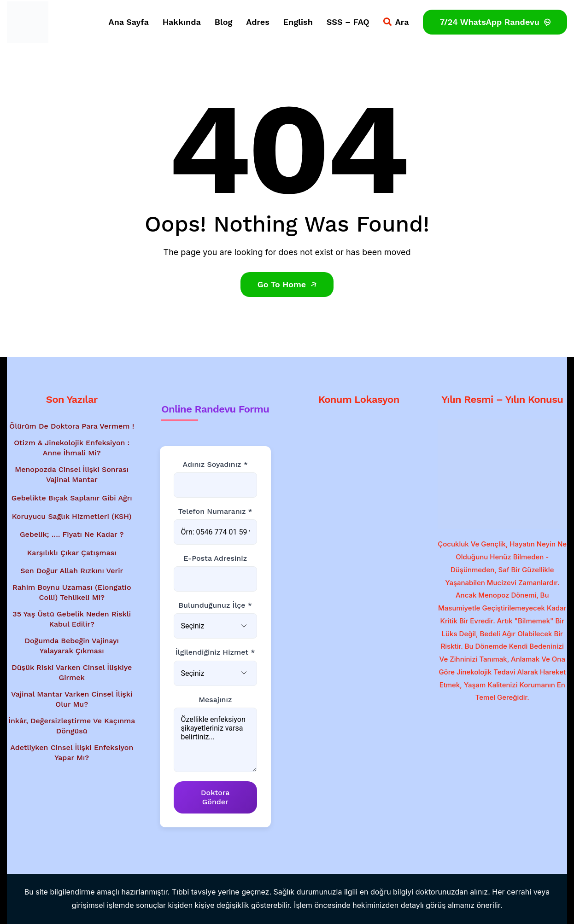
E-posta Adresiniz (215, 558)
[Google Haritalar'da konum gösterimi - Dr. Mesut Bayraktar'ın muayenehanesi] (359, 472)
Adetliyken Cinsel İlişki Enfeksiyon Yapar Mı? (72, 753)
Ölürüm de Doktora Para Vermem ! (72, 426)
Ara (396, 22)
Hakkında (182, 22)
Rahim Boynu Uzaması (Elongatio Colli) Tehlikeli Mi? (72, 592)
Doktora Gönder (215, 797)
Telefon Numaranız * (215, 511)
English (298, 22)
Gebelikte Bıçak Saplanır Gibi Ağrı (72, 498)
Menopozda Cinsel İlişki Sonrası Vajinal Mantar (72, 474)
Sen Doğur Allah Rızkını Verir (72, 571)
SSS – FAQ (348, 22)
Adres (258, 22)
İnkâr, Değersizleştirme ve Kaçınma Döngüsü (72, 726)
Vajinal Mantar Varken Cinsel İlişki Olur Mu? (72, 699)
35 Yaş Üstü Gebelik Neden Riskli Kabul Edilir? (72, 619)
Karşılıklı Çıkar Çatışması (72, 553)
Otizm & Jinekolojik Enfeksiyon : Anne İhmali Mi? (72, 448)
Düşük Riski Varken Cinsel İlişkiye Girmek (72, 672)
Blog (223, 22)
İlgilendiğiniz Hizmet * (215, 652)
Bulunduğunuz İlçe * (215, 605)
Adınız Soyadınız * (215, 464)
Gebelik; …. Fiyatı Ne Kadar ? (72, 534)
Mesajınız (215, 700)
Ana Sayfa (129, 22)
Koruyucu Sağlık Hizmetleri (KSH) (72, 516)
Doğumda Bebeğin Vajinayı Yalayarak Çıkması (72, 646)
